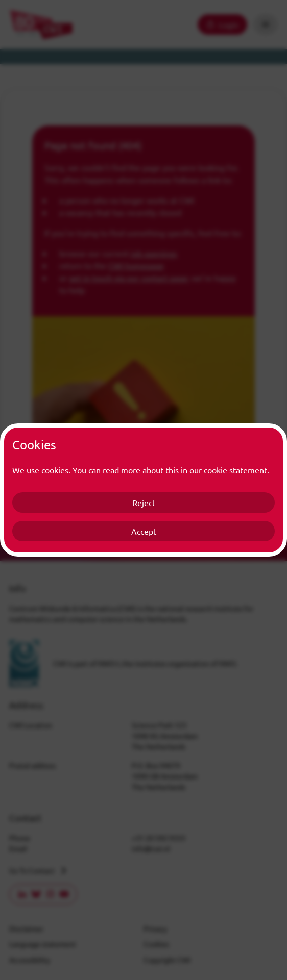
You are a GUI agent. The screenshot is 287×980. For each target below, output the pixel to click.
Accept (144, 531)
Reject (144, 502)
